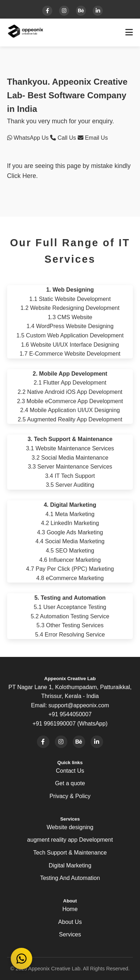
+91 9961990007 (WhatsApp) (70, 724)
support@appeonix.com (79, 705)
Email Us (93, 138)
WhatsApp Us (29, 138)
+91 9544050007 (70, 714)
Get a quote (70, 783)
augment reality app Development (70, 840)
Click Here (22, 176)
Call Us (64, 138)
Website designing (70, 827)
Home (70, 909)
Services (70, 934)
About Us (70, 922)
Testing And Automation (70, 878)
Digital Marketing (70, 865)
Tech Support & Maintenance (70, 853)
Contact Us (70, 771)
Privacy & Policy (70, 796)
